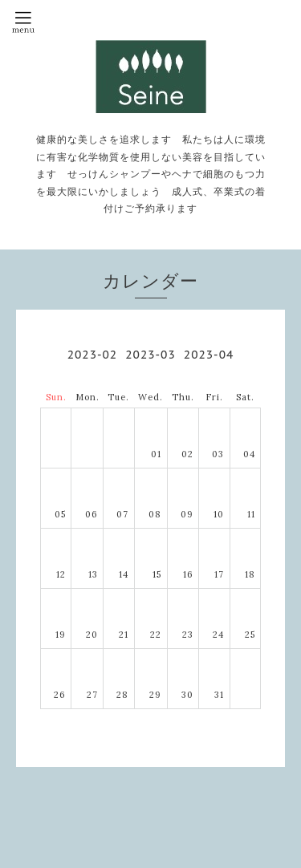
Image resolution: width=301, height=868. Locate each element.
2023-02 (92, 355)
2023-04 (209, 355)
